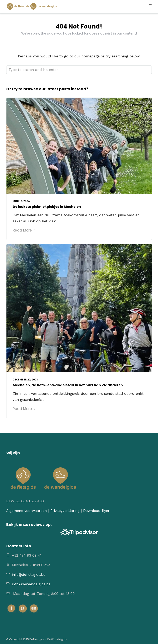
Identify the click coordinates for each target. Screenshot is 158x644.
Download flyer (96, 511)
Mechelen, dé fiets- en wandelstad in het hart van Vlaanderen (68, 385)
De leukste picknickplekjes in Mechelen (47, 207)
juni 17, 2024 (21, 201)
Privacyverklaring (65, 511)
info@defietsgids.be (29, 575)
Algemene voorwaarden (27, 511)
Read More (24, 230)
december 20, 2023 (25, 380)
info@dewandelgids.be (31, 584)
